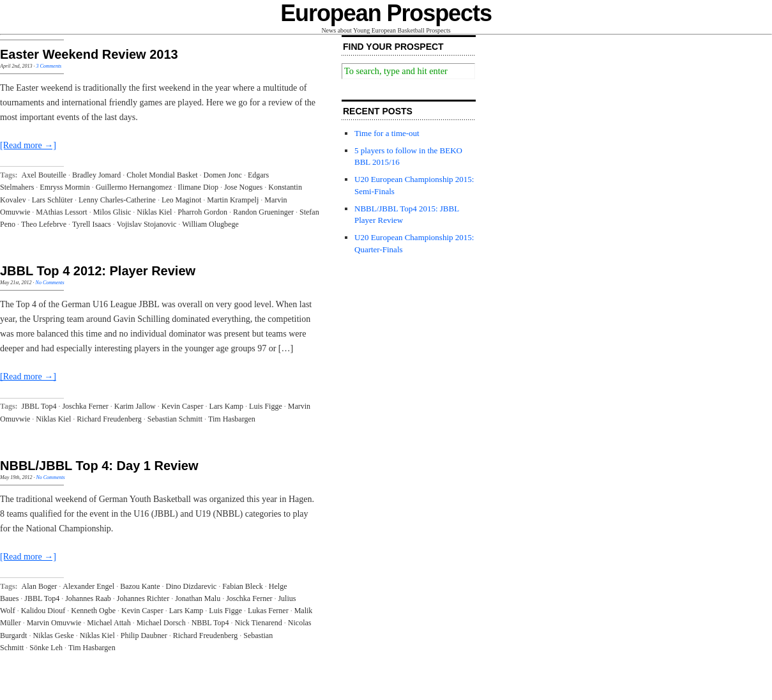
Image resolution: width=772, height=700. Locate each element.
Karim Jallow (135, 406)
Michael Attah (109, 623)
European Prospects (386, 13)
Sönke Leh (46, 648)
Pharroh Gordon (202, 212)
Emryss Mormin (64, 187)
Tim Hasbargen (232, 419)
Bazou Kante (140, 586)
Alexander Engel (88, 586)
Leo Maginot (181, 200)
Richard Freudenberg (109, 419)
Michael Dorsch (161, 623)
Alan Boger (40, 586)
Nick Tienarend (258, 623)
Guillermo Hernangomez (134, 187)
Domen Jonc (223, 175)
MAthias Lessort (61, 212)
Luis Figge (266, 406)
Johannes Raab (88, 598)
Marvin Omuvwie (54, 623)
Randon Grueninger (263, 212)
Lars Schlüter (52, 200)
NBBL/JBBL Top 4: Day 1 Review (99, 466)
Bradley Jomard (96, 175)
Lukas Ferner (268, 611)
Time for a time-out (387, 133)
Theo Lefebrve (44, 224)
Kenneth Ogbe (93, 611)
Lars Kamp (226, 406)
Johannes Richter (143, 598)
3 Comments (49, 66)
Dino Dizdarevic (192, 586)
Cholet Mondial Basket (162, 175)
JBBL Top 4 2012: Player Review (98, 271)
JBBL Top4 (39, 406)
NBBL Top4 (210, 623)
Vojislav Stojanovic (147, 224)
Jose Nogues (243, 187)
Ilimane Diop (198, 187)
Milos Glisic (112, 212)
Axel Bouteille (44, 175)
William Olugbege (210, 224)
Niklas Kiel (154, 212)
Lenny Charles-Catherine (117, 200)
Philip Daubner (144, 635)
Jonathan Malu (198, 598)
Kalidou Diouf (43, 611)
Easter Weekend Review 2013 (89, 54)
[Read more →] (28, 145)
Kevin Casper (183, 406)
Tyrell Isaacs (92, 224)
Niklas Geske (53, 635)
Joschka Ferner (85, 406)
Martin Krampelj (233, 200)
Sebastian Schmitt (175, 419)
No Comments (50, 283)
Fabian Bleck (243, 586)
